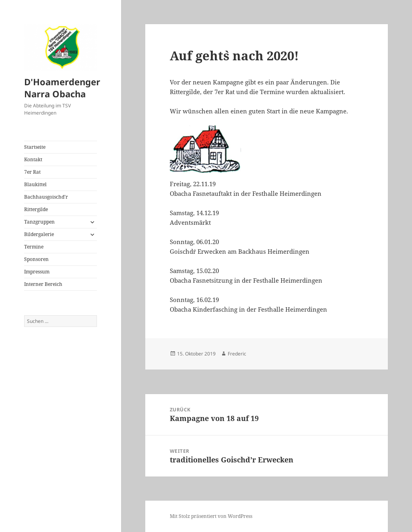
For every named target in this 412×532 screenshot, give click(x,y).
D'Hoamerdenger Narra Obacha (62, 88)
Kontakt (33, 159)
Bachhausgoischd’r (46, 197)
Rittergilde (36, 209)
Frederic (237, 354)
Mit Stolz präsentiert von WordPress (211, 516)
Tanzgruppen (39, 222)
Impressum (37, 272)
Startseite (35, 147)
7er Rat (32, 172)
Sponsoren (36, 259)
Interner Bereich (43, 284)
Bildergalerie (39, 234)
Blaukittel (35, 184)
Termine (34, 247)
